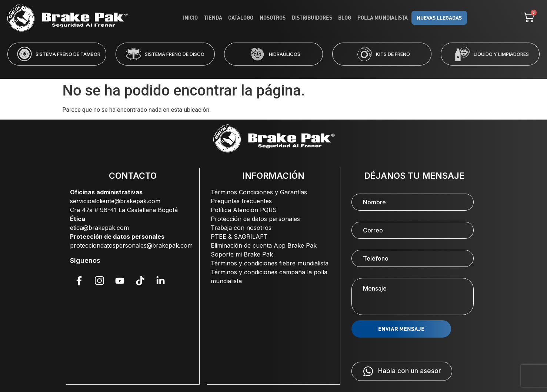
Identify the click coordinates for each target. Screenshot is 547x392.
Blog (345, 18)
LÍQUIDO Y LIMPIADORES (501, 54)
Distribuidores (312, 18)
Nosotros (274, 18)
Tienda (215, 18)
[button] (244, 70)
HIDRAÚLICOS (285, 54)
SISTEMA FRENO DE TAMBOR (68, 54)
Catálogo (242, 18)
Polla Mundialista (382, 18)
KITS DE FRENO (393, 54)
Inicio (193, 18)
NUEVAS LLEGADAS (437, 18)
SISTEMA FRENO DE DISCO (175, 54)
